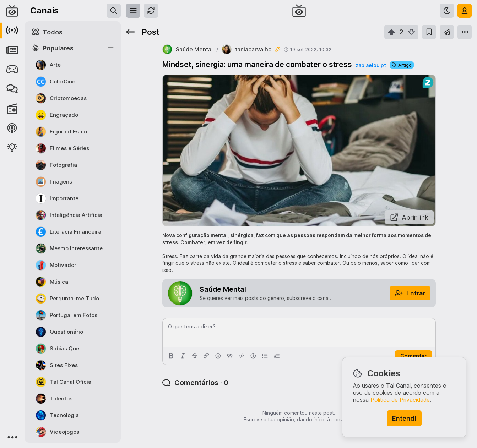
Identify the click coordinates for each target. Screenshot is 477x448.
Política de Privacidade (400, 400)
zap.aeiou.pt (371, 65)
